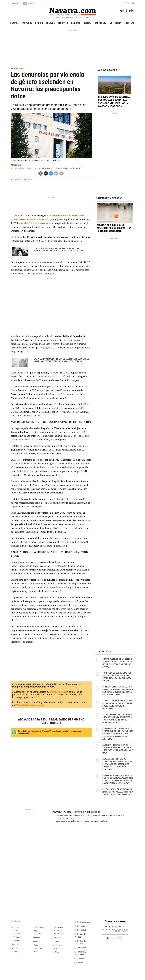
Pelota (36, 952)
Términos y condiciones (87, 812)
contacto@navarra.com (32, 705)
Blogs (36, 931)
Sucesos (17, 934)
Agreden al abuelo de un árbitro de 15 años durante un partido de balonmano (114, 228)
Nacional (76, 23)
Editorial (16, 952)
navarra (19, 180)
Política (16, 931)
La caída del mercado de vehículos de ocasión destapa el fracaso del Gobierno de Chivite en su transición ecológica (117, 764)
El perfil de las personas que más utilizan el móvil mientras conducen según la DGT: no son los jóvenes (59, 250)
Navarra (14, 23)
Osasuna (50, 23)
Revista (88, 23)
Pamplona (27, 23)
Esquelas (129, 23)
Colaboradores (39, 927)
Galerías (57, 949)
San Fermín (100, 23)
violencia (28, 180)
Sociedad (17, 940)
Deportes (63, 23)
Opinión (39, 23)
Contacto (81, 926)
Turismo (80, 959)
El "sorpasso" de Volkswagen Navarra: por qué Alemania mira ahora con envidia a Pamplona (118, 792)
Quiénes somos (83, 922)
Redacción (17, 165)
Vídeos (57, 952)
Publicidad (81, 930)
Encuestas (38, 934)
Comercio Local (58, 692)
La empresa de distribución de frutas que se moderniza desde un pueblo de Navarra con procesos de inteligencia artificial (118, 734)
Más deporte (59, 934)
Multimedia (115, 23)
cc (124, 927)
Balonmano (58, 927)
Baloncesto (38, 948)
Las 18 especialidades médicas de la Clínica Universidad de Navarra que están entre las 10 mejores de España (61, 360)
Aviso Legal (82, 948)
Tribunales (17, 937)
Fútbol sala (58, 931)
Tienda (80, 963)
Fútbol (36, 945)
